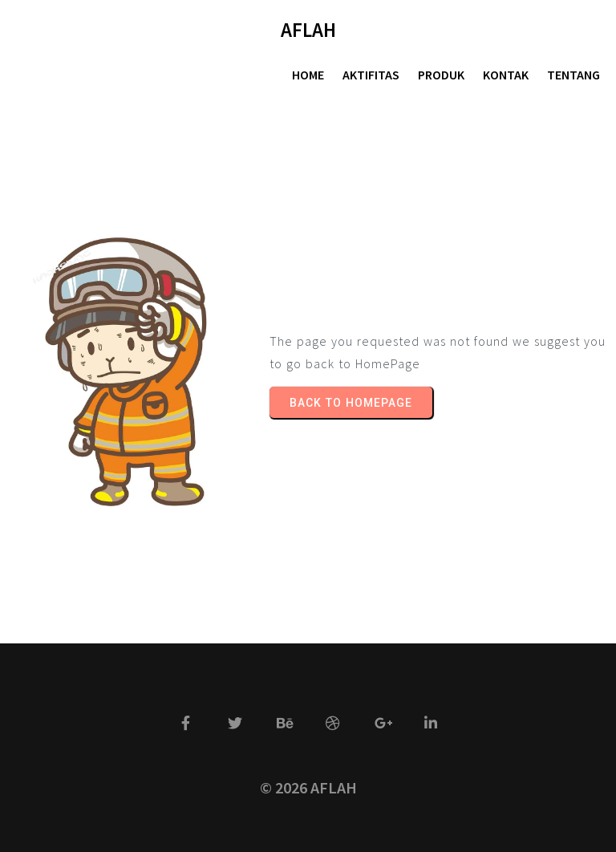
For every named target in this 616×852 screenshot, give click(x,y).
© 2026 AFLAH (308, 787)
